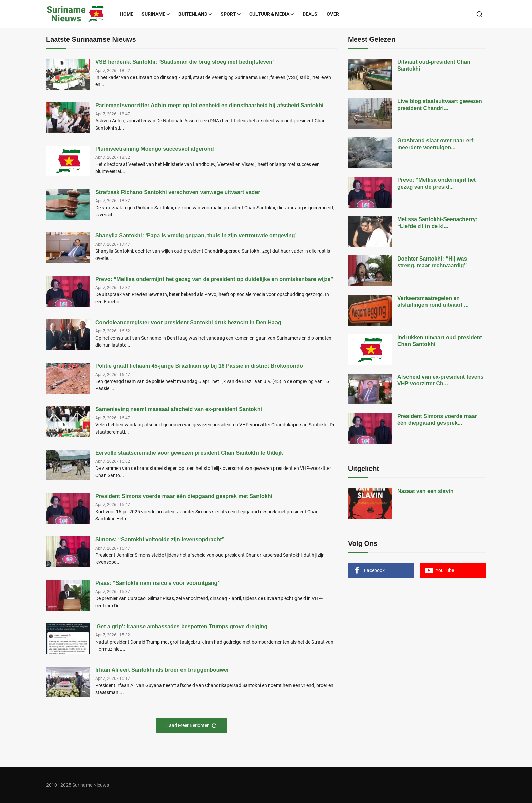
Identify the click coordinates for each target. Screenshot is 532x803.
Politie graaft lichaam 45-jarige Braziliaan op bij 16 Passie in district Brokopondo (199, 366)
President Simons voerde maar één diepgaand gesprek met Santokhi (184, 496)
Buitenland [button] (195, 14)
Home (127, 14)
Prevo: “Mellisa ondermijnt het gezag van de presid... (436, 183)
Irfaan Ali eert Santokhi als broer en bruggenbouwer (162, 670)
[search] (480, 14)
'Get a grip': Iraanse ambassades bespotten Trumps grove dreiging (181, 626)
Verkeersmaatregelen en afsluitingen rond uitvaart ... (433, 301)
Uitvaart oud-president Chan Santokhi (434, 65)
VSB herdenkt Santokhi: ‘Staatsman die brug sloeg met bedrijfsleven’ (185, 62)
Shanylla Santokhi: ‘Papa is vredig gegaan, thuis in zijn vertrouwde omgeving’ (196, 236)
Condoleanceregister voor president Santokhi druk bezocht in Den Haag (188, 322)
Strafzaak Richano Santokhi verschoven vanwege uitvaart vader (178, 192)
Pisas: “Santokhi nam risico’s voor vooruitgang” (158, 583)
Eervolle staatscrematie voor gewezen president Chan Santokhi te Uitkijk (189, 453)
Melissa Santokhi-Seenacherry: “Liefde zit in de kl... (438, 223)
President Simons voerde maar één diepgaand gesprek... (437, 419)
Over (333, 14)
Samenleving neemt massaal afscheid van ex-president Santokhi (179, 409)
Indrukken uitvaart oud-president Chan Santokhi (440, 341)
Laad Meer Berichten (192, 725)
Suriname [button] (156, 14)
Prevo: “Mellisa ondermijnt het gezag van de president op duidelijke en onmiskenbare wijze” (214, 279)
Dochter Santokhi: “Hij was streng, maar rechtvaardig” (432, 262)
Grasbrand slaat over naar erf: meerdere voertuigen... (436, 144)
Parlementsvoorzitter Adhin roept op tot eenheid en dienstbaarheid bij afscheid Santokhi (209, 105)
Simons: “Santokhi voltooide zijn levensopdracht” (160, 540)
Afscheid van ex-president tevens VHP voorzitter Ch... (440, 380)
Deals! (311, 14)
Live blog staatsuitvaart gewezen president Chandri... (440, 105)
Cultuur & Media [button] (272, 14)
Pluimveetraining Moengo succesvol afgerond (155, 149)
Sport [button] (231, 14)
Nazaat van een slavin (425, 491)
